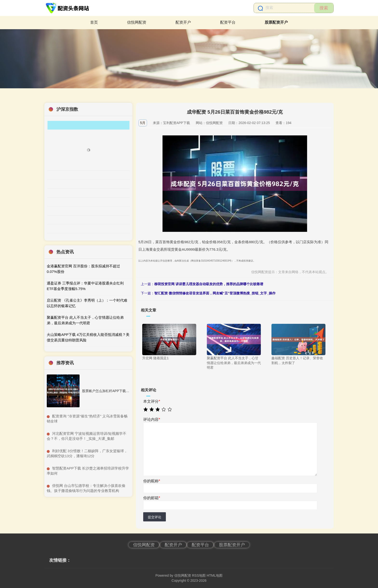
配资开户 (183, 22)
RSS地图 (199, 575)
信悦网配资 (137, 22)
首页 (94, 22)
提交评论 (155, 517)
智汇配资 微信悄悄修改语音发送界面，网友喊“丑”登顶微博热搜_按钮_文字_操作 (215, 293)
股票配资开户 (276, 22)
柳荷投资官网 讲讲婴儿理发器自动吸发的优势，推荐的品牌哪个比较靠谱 (209, 284)
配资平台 (228, 22)
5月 (143, 123)
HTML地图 (215, 575)
